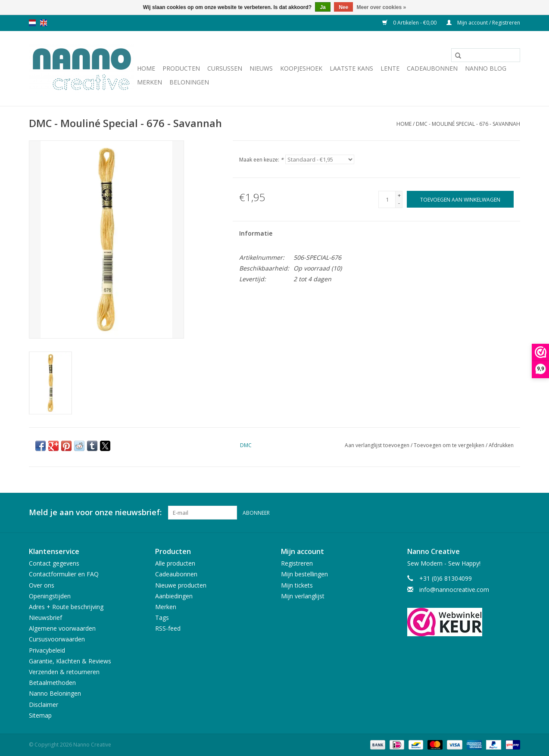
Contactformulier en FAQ (64, 574)
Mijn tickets (297, 585)
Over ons (42, 585)
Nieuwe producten (181, 585)
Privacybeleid (47, 650)
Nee (343, 7)
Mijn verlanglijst (303, 596)
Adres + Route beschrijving (66, 607)
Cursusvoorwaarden (57, 639)
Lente (390, 68)
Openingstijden (50, 596)
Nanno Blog (486, 68)
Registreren (297, 563)
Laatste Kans (351, 68)
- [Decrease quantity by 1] (399, 203)
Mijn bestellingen (304, 574)
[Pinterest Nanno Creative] (498, 513)
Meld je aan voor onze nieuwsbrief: (95, 512)
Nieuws (261, 68)
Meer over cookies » (382, 7)
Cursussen (225, 68)
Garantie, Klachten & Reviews (70, 661)
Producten (181, 68)
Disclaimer (44, 705)
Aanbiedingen (174, 596)
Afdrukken (501, 445)
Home (146, 68)
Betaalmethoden (52, 683)
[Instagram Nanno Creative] (513, 513)
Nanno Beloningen (55, 693)
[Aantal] (387, 199)
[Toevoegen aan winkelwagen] (460, 199)
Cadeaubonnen (432, 68)
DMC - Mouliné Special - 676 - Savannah (468, 124)
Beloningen (189, 82)
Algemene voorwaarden (62, 628)
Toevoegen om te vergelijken (450, 445)
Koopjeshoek (301, 68)
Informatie (256, 233)
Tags (162, 618)
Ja (323, 7)
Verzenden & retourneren (64, 672)
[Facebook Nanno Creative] (482, 513)
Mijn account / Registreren (483, 23)
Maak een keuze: (261, 160)
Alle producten (175, 563)
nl (32, 23)
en (44, 23)
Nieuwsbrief (45, 618)
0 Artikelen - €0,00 (410, 23)
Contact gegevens (54, 563)
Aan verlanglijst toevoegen (378, 445)
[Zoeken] (486, 55)
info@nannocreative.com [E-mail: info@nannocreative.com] (454, 590)
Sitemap (40, 715)
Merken (150, 82)
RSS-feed (168, 628)
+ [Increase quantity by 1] (399, 195)
